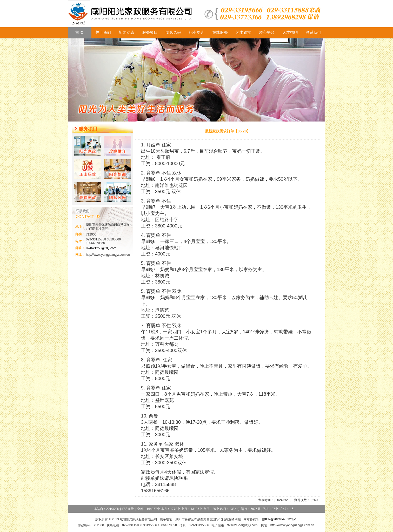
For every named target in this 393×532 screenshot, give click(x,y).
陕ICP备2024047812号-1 (279, 519)
